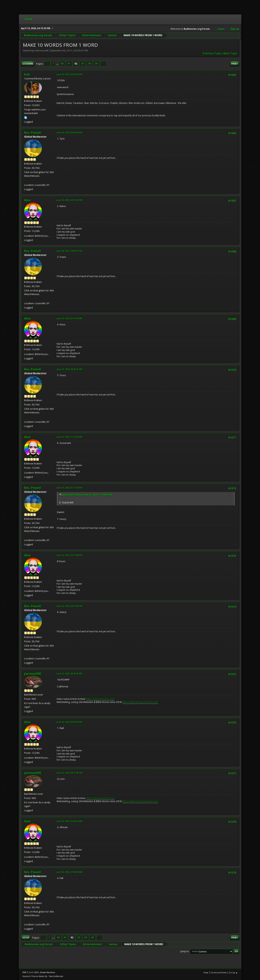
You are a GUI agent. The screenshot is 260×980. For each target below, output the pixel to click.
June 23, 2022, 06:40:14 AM (69, 821)
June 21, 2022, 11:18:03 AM (69, 437)
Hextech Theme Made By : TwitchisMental (43, 976)
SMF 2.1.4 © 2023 (31, 972)
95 (97, 64)
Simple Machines (48, 972)
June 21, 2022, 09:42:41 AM (69, 369)
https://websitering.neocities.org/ (140, 702)
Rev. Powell (33, 133)
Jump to (184, 951)
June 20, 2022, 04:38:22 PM (69, 251)
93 (83, 64)
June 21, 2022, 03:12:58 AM (69, 318)
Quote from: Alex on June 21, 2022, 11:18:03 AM (87, 495)
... (58, 64)
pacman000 (33, 674)
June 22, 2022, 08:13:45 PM (69, 773)
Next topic (230, 53)
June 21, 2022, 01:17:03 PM (69, 488)
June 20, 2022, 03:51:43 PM (69, 200)
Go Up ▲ (233, 972)
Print (235, 64)
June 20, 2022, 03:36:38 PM (69, 74)
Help (206, 972)
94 (90, 64)
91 (69, 64)
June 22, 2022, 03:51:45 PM (69, 606)
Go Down (28, 64)
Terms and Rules (219, 972)
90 (62, 64)
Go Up (26, 938)
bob (27, 74)
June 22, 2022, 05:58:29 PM (69, 722)
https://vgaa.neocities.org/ (100, 699)
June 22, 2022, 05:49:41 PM (69, 674)
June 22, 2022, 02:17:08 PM (69, 555)
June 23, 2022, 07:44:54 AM (69, 872)
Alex (27, 200)
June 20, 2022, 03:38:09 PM (69, 133)
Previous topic (212, 53)
